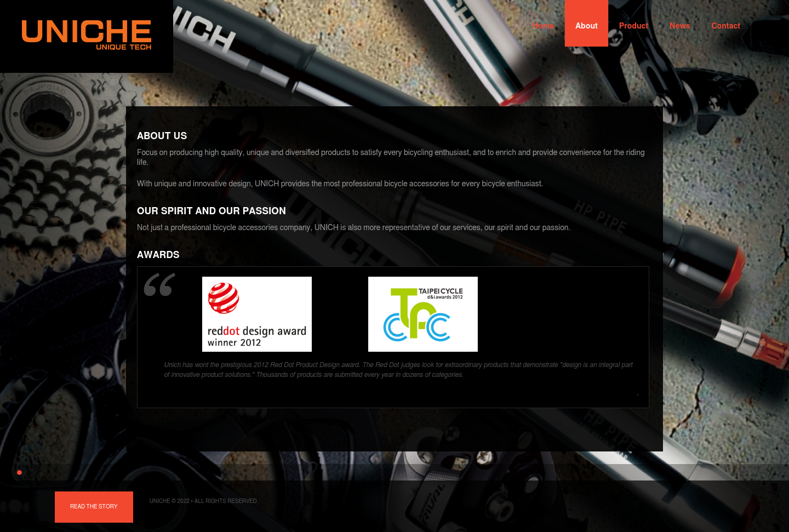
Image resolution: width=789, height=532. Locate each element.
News (680, 26)
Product (634, 26)
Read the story (94, 507)
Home (544, 26)
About (586, 26)
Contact (726, 26)
